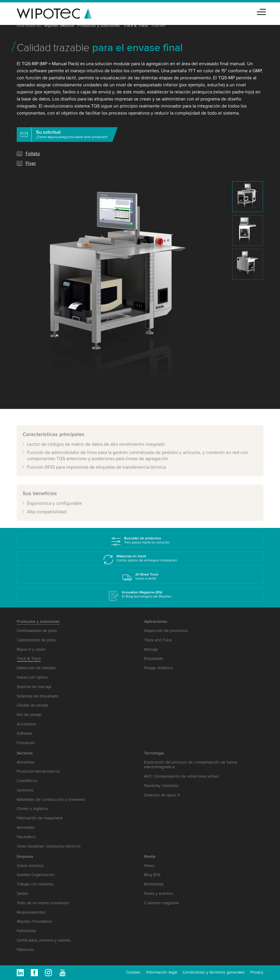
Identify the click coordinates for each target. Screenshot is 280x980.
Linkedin (20, 973)
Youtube (63, 973)
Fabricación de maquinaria (40, 818)
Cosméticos (27, 781)
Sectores (25, 753)
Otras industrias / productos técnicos (49, 846)
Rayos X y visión (31, 649)
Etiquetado (154, 658)
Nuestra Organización (36, 875)
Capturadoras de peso (36, 640)
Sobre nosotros (30, 866)
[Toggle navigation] (261, 11)
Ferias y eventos (158, 893)
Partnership (26, 931)
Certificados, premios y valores (44, 940)
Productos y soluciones (99, 25)
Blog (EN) (152, 875)
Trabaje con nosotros (35, 884)
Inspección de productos (166, 631)
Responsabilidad (31, 912)
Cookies (133, 972)
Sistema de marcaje (34, 687)
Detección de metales (36, 668)
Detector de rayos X (162, 795)
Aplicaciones (156, 621)
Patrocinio (25, 950)
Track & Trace (136, 25)
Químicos (25, 790)
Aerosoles (26, 827)
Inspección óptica (32, 677)
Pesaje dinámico (158, 668)
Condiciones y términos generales (214, 972)
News (149, 866)
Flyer (31, 163)
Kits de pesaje (29, 715)
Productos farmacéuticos (38, 771)
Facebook (34, 973)
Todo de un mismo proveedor (43, 903)
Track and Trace (158, 640)
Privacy (257, 972)
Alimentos (25, 762)
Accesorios (26, 724)
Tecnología (154, 753)
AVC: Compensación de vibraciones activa (181, 776)
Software (24, 733)
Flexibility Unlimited (161, 786)
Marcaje (151, 649)
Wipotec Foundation (34, 921)
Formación (26, 743)
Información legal (162, 972)
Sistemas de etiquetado (38, 696)
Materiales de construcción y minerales (51, 799)
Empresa (25, 856)
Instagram (48, 973)
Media (150, 856)
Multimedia (154, 884)
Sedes (22, 893)
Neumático (26, 837)
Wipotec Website (59, 25)
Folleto (33, 154)
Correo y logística (32, 809)
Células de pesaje (32, 705)
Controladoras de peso (37, 631)
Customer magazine (162, 903)
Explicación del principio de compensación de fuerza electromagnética (191, 765)
